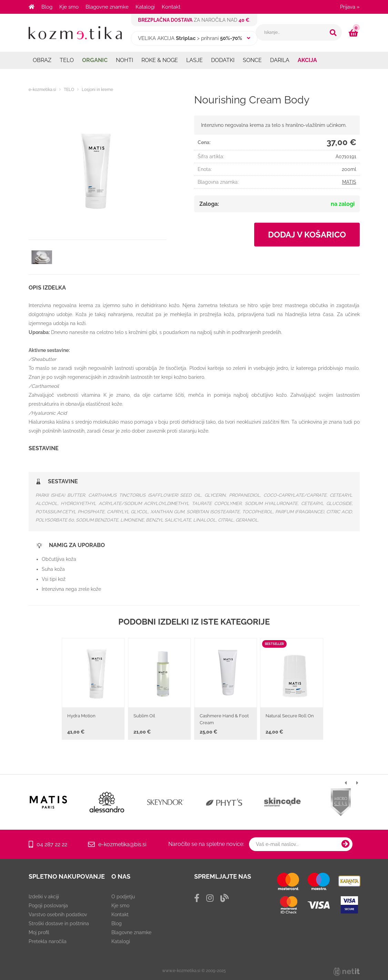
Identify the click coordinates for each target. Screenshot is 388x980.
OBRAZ (42, 60)
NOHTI (125, 60)
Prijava (350, 7)
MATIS (349, 182)
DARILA (280, 60)
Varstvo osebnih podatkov (58, 915)
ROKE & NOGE (160, 60)
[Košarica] (354, 33)
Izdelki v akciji (44, 897)
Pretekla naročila (48, 941)
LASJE (195, 60)
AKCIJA (307, 60)
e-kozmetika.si (42, 90)
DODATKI (223, 60)
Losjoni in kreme (97, 90)
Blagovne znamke (107, 7)
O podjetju (123, 897)
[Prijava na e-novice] (346, 844)
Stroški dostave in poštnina (59, 923)
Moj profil (39, 932)
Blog (47, 7)
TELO (67, 60)
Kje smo (69, 7)
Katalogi (145, 7)
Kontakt (171, 7)
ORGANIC (95, 60)
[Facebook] (197, 898)
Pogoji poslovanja (48, 906)
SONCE (252, 60)
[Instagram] (210, 898)
